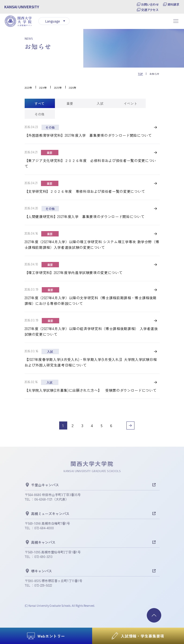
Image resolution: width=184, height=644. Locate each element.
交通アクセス (150, 10)
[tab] (40, 103)
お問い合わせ (150, 4)
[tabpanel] (92, 277)
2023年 (29, 88)
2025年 (58, 88)
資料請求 (173, 4)
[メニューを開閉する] (176, 21)
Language (52, 21)
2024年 (43, 88)
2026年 (73, 88)
